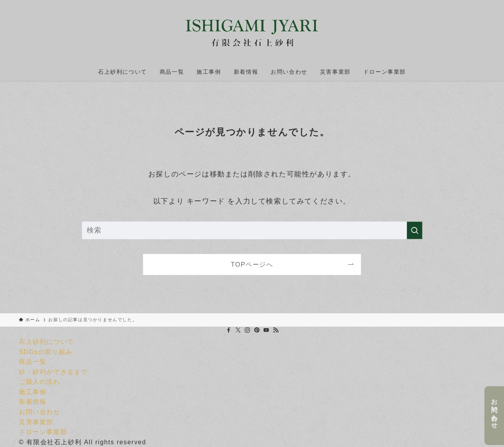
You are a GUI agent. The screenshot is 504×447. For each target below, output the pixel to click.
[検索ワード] (252, 230)
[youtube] (266, 330)
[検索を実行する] (415, 230)
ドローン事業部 (43, 432)
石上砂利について (46, 342)
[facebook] (229, 330)
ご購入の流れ (40, 382)
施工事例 (33, 392)
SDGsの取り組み (46, 352)
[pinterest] (257, 330)
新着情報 (33, 402)
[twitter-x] (238, 330)
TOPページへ (252, 264)
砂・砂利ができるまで (53, 372)
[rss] (276, 330)
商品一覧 (33, 362)
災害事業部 (36, 422)
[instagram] (247, 330)
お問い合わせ (494, 410)
